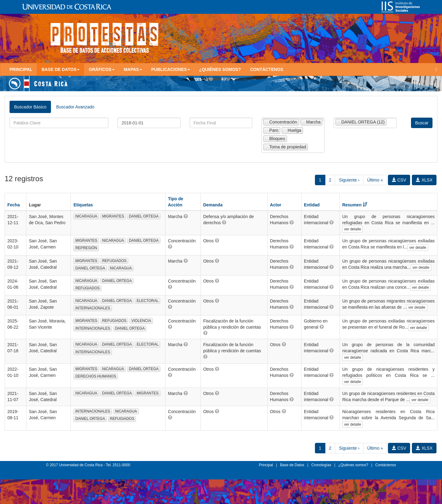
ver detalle (353, 229)
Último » (375, 180)
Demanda (213, 205)
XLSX (424, 180)
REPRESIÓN (86, 248)
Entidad (312, 205)
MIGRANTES (113, 216)
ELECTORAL (147, 301)
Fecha (14, 205)
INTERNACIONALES (93, 308)
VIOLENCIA (141, 321)
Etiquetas (83, 205)
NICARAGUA (86, 216)
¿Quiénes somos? (220, 69)
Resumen (355, 205)
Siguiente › (349, 180)
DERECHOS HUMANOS (96, 376)
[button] (186, 216)
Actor (276, 205)
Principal (21, 69)
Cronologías (321, 465)
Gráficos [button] (102, 69)
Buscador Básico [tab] (30, 107)
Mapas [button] (133, 69)
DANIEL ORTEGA (144, 216)
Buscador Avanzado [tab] (75, 107)
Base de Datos (292, 465)
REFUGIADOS (114, 261)
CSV (399, 180)
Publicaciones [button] (171, 69)
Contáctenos (267, 69)
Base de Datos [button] (60, 69)
